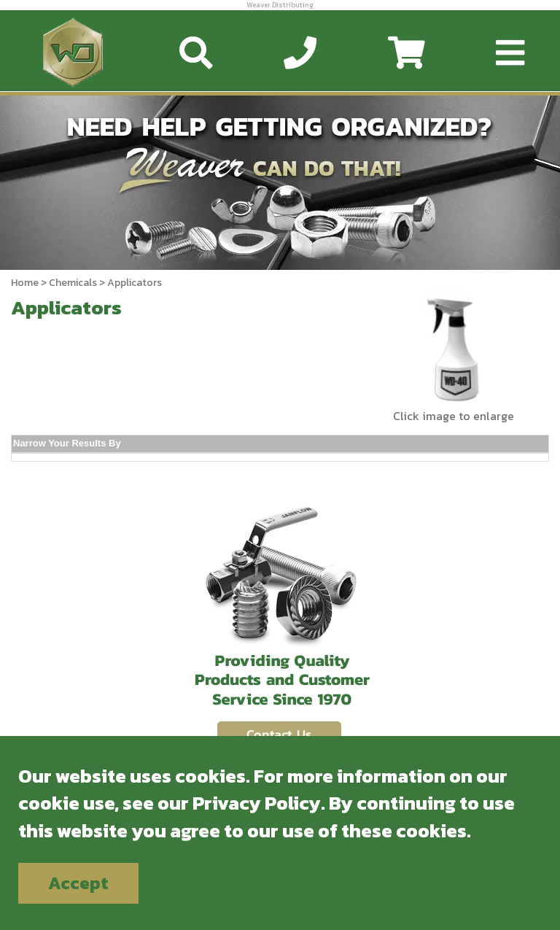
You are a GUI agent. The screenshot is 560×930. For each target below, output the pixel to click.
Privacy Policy (257, 803)
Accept (78, 883)
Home (25, 283)
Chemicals (73, 283)
